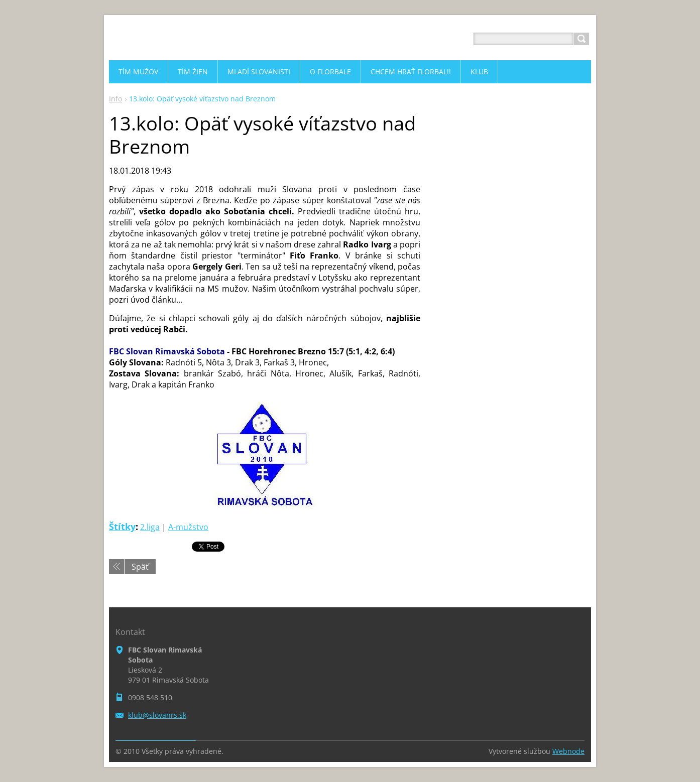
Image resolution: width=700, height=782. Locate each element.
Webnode (568, 751)
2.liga (150, 527)
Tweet (203, 546)
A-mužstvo (188, 527)
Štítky (122, 527)
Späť (140, 567)
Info (115, 99)
